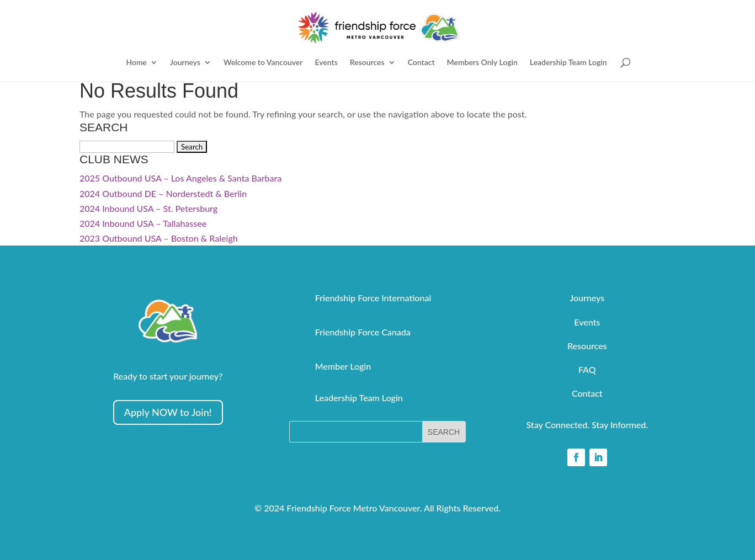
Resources (367, 63)
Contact (421, 63)
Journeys (185, 63)
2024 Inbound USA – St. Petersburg (148, 208)
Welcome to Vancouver (263, 63)
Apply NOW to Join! (168, 412)
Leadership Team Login (568, 63)
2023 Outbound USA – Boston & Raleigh (159, 238)
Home (136, 63)
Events (326, 63)
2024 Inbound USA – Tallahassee (143, 223)
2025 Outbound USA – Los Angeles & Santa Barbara (180, 178)
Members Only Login (482, 63)
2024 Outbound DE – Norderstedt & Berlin (163, 193)
